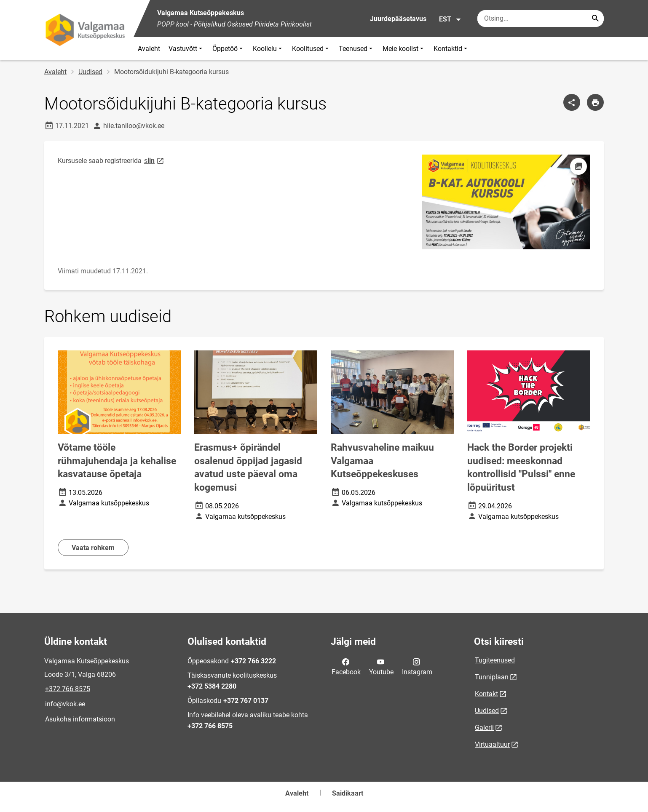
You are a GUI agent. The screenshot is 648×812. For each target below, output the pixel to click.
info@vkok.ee (65, 704)
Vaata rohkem (93, 548)
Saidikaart (348, 793)
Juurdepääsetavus (398, 19)
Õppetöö (228, 49)
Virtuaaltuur (492, 744)
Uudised (90, 72)
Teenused (356, 49)
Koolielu (268, 49)
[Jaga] (572, 102)
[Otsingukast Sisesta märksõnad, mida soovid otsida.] (541, 19)
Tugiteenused (495, 660)
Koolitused (311, 49)
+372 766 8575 (68, 689)
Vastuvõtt (186, 49)
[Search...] (595, 19)
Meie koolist (404, 49)
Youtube (381, 666)
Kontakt (486, 694)
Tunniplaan (492, 677)
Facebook (346, 666)
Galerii (484, 728)
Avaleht (149, 49)
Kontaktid (451, 49)
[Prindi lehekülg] (595, 102)
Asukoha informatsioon (80, 719)
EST (450, 19)
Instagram (417, 666)
